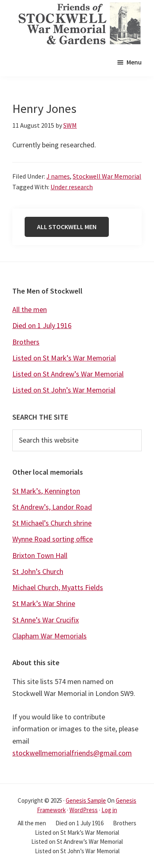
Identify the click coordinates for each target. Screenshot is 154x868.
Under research (72, 187)
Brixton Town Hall (40, 555)
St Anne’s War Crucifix (46, 620)
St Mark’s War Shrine (44, 603)
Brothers (26, 342)
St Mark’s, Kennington (46, 491)
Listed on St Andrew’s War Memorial (68, 374)
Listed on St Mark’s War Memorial (64, 358)
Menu (134, 62)
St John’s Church (38, 571)
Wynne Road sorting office (53, 539)
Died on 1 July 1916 (42, 325)
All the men (30, 309)
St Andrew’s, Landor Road (52, 507)
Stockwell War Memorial (107, 176)
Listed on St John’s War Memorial (64, 390)
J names (58, 176)
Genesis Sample (86, 800)
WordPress (84, 810)
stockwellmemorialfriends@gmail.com (72, 753)
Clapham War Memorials (49, 636)
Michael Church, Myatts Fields (58, 587)
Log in (109, 810)
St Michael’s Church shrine (52, 523)
